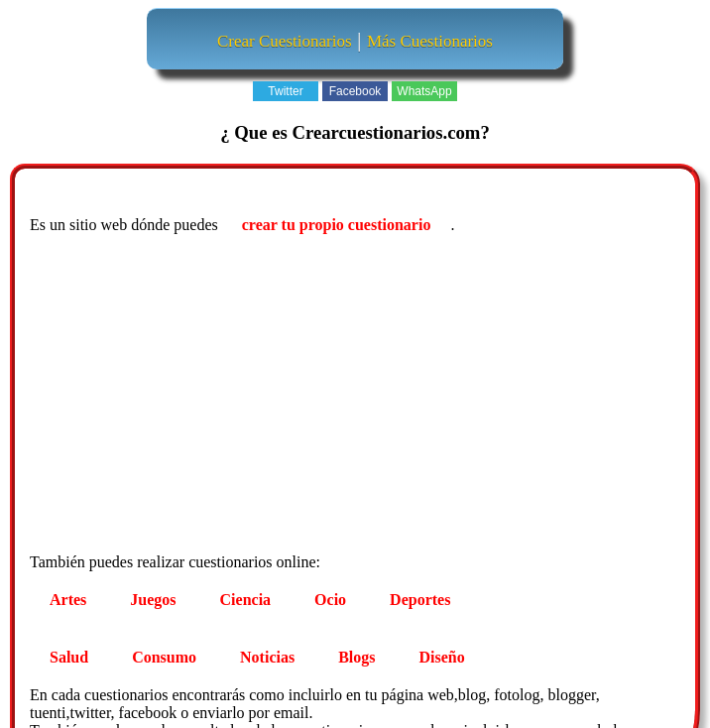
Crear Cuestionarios (285, 41)
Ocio (330, 600)
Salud (69, 657)
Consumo (164, 657)
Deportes (420, 600)
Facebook (355, 91)
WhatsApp (424, 91)
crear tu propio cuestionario (337, 225)
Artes (68, 600)
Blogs (356, 657)
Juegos (153, 600)
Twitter (285, 91)
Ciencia (246, 600)
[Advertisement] (357, 397)
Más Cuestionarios (430, 41)
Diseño (442, 657)
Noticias (267, 657)
